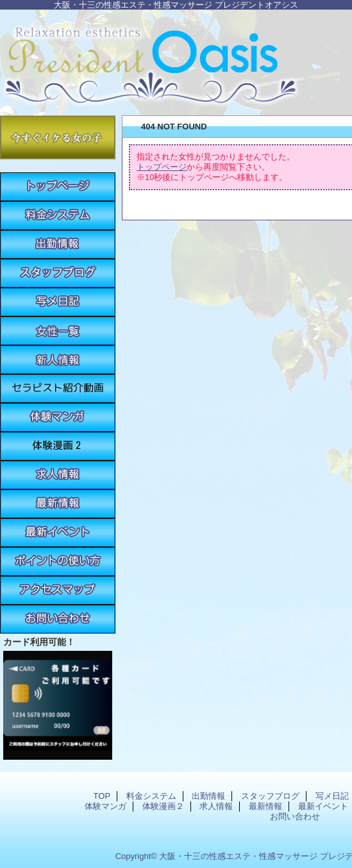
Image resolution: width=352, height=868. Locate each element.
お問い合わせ (58, 619)
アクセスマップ (58, 590)
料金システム (58, 216)
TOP (58, 187)
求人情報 (58, 475)
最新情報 (58, 504)
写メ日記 (58, 302)
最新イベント (58, 533)
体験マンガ (58, 417)
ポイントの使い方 (58, 561)
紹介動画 (58, 389)
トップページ (162, 167)
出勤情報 (58, 244)
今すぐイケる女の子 (58, 137)
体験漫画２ (58, 446)
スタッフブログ (58, 273)
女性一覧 (58, 331)
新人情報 (58, 360)
